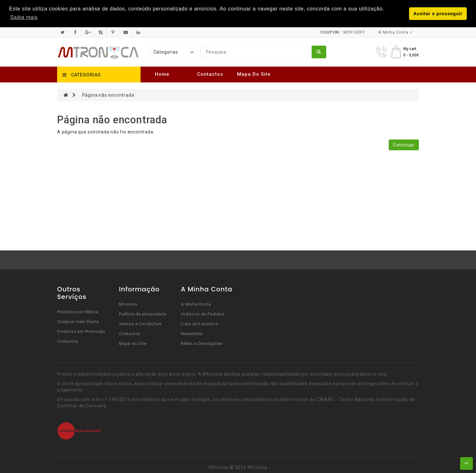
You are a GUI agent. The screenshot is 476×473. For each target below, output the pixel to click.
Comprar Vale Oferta (78, 322)
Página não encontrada (108, 95)
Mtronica (128, 304)
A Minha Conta (196, 304)
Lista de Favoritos (199, 324)
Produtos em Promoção (81, 331)
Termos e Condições (140, 324)
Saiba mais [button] (24, 17)
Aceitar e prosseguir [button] (438, 14)
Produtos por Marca (78, 312)
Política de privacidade (143, 314)
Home (162, 74)
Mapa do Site (254, 74)
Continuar (404, 145)
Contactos (210, 74)
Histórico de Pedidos (203, 314)
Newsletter (192, 334)
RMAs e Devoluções (202, 343)
